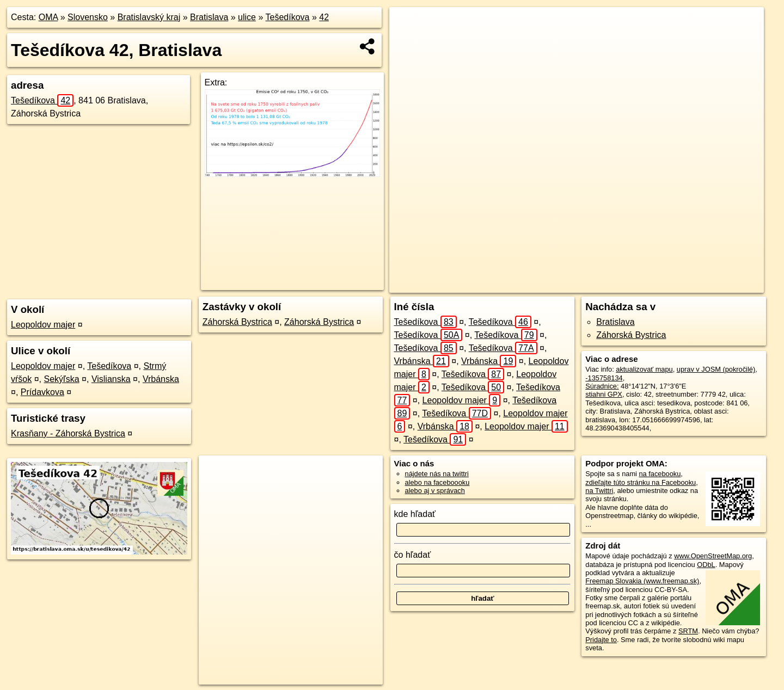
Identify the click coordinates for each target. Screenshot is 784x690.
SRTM (688, 631)
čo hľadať (413, 555)
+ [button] (408, 26)
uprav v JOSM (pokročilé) (716, 369)
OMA (48, 17)
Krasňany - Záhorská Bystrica (68, 433)
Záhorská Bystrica (237, 322)
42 (324, 17)
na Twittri (599, 491)
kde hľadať (415, 514)
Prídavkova (42, 392)
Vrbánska (161, 379)
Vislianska (111, 379)
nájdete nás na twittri (437, 474)
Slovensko (88, 17)
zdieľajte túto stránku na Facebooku (641, 482)
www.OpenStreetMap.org (713, 556)
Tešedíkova (288, 17)
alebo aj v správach (435, 491)
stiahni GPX (604, 394)
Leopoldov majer (43, 325)
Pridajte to (601, 640)
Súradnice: (602, 386)
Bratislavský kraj (149, 17)
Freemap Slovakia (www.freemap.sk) (642, 581)
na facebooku (660, 474)
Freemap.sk (609, 285)
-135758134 (604, 378)
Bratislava (209, 17)
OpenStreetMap (553, 285)
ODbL (706, 565)
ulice (247, 17)
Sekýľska (61, 379)
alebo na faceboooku (437, 482)
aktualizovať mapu (644, 369)
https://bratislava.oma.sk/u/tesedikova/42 (703, 285)
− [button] (408, 42)
